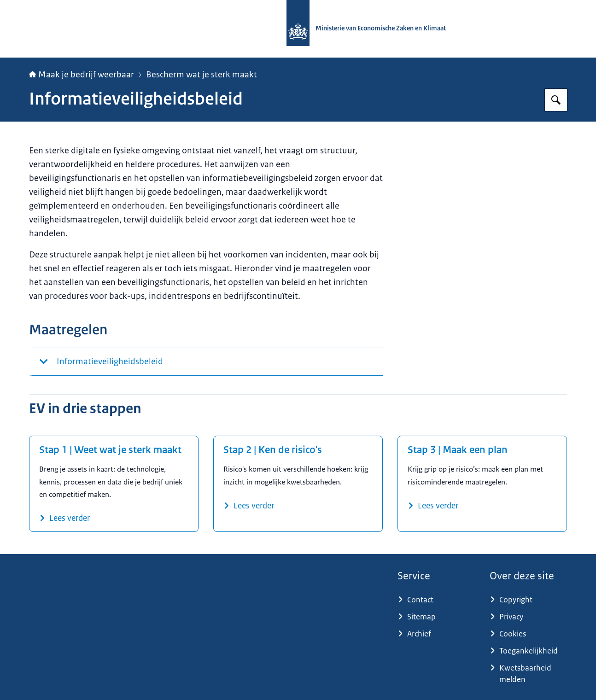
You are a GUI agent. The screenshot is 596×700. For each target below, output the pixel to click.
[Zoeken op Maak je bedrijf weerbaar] (556, 100)
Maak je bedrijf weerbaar (82, 75)
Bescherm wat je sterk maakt (202, 75)
